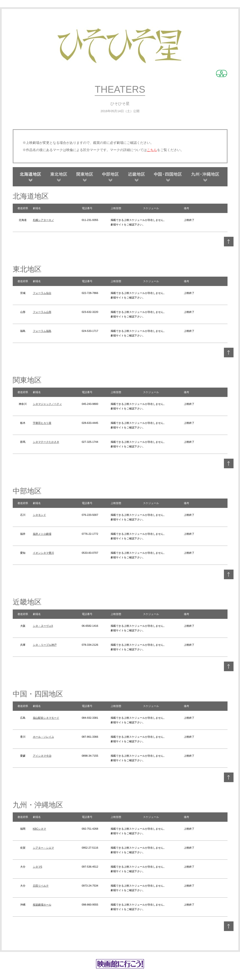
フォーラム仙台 (42, 293)
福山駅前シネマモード (46, 718)
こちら (152, 150)
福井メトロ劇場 (42, 534)
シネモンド (39, 515)
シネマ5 (38, 867)
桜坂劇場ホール (42, 905)
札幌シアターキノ (43, 220)
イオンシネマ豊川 (43, 553)
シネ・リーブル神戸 (45, 645)
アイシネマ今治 (42, 756)
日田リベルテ (41, 886)
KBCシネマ (40, 829)
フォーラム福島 (42, 331)
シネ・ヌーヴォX (43, 626)
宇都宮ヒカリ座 (42, 423)
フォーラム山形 (42, 312)
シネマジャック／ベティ (47, 404)
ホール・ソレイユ (43, 737)
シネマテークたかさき (46, 442)
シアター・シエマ (43, 848)
